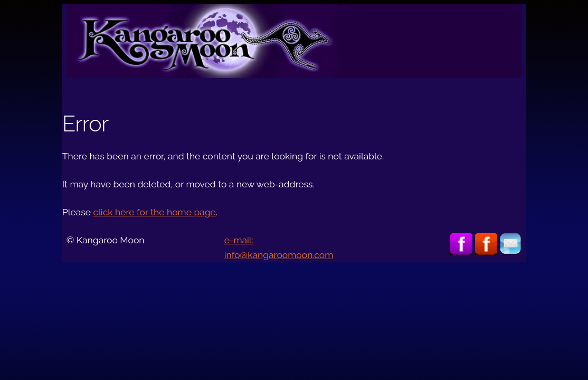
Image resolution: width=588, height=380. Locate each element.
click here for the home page (154, 212)
